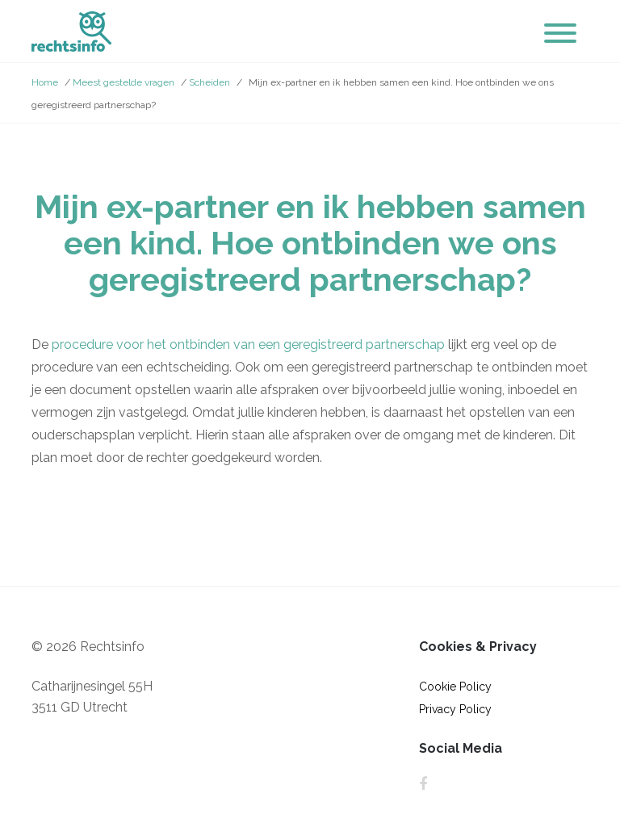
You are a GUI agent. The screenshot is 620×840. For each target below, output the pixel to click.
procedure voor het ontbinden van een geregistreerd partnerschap (248, 344)
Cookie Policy (455, 687)
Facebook (423, 784)
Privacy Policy (455, 709)
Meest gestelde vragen (124, 82)
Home (45, 82)
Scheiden (209, 82)
